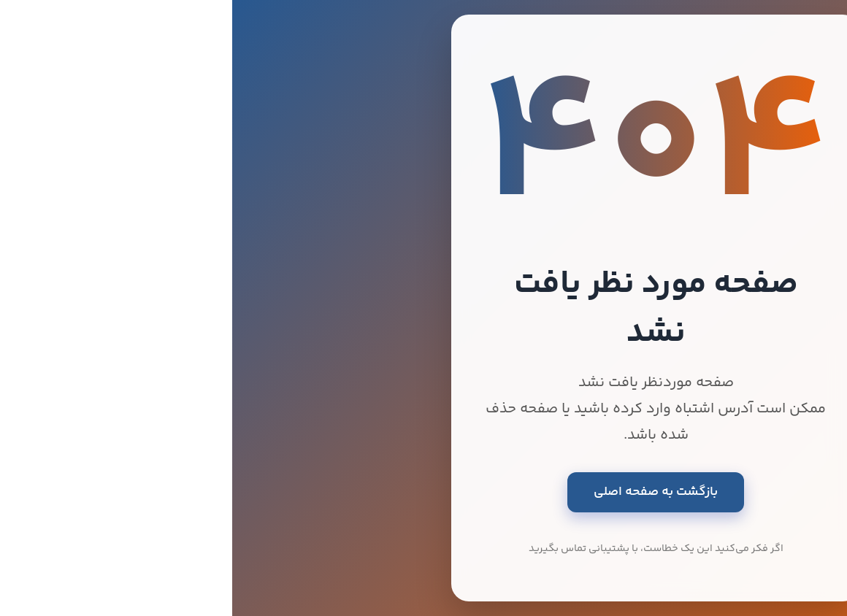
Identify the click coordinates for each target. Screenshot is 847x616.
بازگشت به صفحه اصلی (423, 492)
